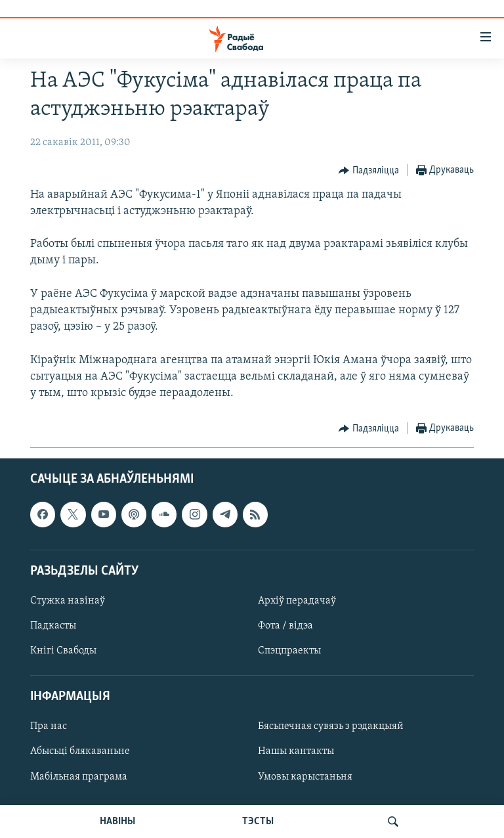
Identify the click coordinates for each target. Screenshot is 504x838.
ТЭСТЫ (258, 822)
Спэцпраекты (289, 651)
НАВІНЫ (117, 822)
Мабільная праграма (79, 777)
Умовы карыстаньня (305, 777)
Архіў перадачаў (297, 601)
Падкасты (53, 626)
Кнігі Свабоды (63, 651)
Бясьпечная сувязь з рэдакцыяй (331, 727)
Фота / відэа (285, 626)
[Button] (369, 171)
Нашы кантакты (296, 752)
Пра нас (49, 727)
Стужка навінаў (68, 601)
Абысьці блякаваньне (80, 752)
